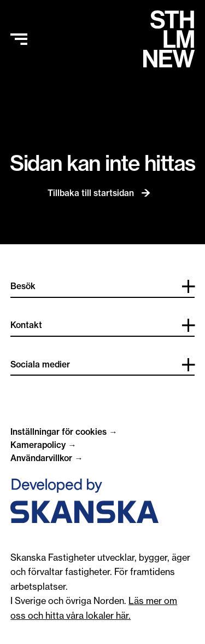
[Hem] (169, 39)
